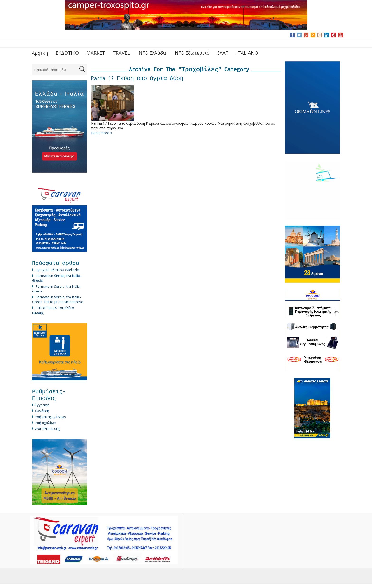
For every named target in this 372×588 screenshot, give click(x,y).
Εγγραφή (42, 408)
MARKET (96, 53)
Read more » (102, 134)
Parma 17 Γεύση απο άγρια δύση (137, 79)
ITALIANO (247, 53)
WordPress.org (47, 432)
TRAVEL (121, 53)
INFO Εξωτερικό (191, 53)
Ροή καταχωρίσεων (50, 420)
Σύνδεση (42, 414)
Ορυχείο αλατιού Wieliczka (58, 271)
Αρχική (40, 53)
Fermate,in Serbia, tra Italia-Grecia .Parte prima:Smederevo (58, 301)
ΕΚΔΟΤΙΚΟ (67, 53)
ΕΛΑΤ (223, 53)
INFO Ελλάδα (152, 53)
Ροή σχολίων (45, 426)
